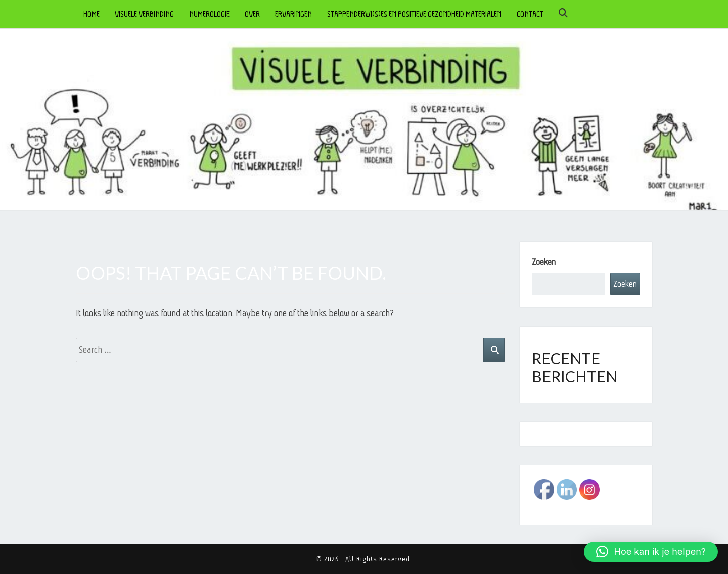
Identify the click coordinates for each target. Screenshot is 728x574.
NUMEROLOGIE (209, 14)
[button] (651, 552)
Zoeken (544, 262)
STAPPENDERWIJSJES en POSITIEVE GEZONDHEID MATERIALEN (414, 14)
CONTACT (530, 14)
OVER (252, 14)
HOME (92, 14)
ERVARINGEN (293, 14)
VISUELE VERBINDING (144, 14)
